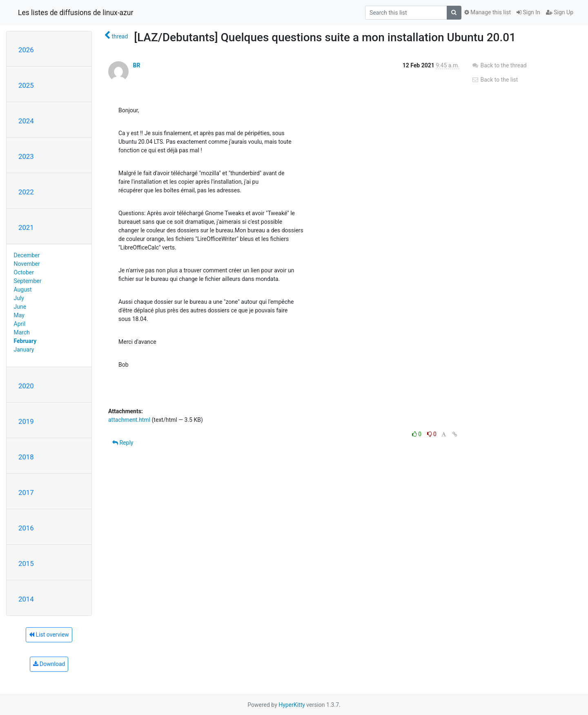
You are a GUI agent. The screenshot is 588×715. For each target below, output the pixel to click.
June (20, 307)
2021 (26, 227)
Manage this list (488, 12)
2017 (26, 492)
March (22, 332)
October (24, 272)
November (27, 264)
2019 (26, 421)
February (25, 341)
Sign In (528, 12)
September (28, 281)
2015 (26, 564)
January (24, 350)
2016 (26, 528)
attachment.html (129, 420)
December (27, 255)
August (23, 290)
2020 (26, 386)
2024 (26, 121)
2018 (26, 457)
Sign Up (560, 12)
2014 (26, 599)
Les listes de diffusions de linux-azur (76, 13)
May (19, 315)
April (20, 324)
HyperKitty (292, 705)
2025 (26, 85)
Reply (123, 443)
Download (49, 664)
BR (136, 65)
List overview (49, 635)
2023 (26, 156)
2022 (26, 192)
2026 (26, 50)
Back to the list (495, 80)
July (19, 298)
